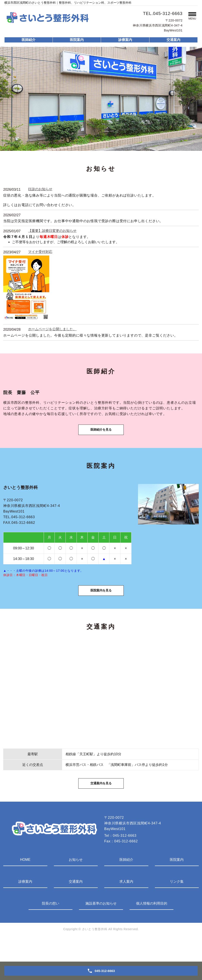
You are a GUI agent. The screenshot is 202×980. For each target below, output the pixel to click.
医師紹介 (29, 40)
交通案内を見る (101, 805)
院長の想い (51, 926)
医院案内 (77, 40)
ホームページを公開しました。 (52, 329)
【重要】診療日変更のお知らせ (52, 231)
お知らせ (76, 883)
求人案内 (126, 904)
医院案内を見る (101, 605)
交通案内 (173, 40)
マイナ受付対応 (40, 252)
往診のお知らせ (40, 189)
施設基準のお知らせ (101, 926)
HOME (25, 883)
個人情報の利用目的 (152, 926)
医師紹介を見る (101, 436)
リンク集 (177, 904)
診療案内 (125, 40)
